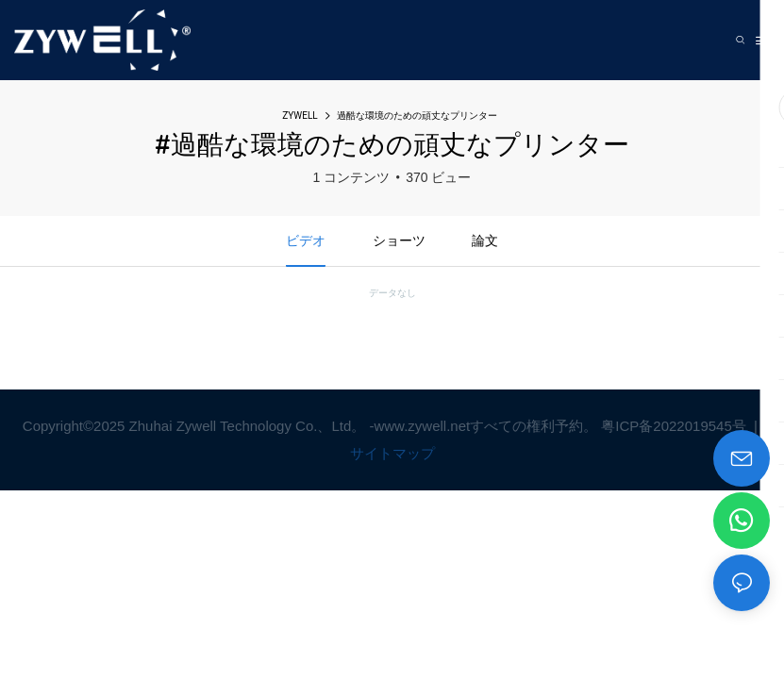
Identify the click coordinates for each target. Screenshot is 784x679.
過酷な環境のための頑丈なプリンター (417, 116)
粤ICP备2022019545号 (676, 426)
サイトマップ (392, 453)
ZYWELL (300, 116)
